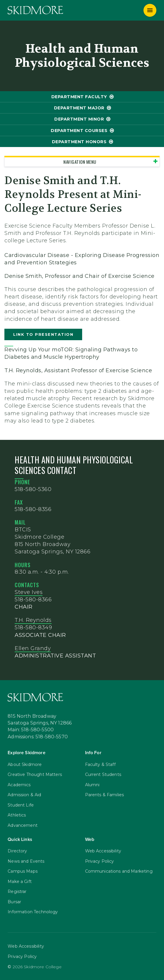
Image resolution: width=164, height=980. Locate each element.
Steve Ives (29, 592)
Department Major (79, 108)
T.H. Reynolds (33, 620)
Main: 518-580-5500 (31, 730)
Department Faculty (79, 97)
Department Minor (79, 119)
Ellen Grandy (33, 648)
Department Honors (79, 142)
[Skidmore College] (35, 10)
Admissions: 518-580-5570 (38, 737)
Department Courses (79, 131)
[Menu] (150, 10)
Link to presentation (43, 334)
